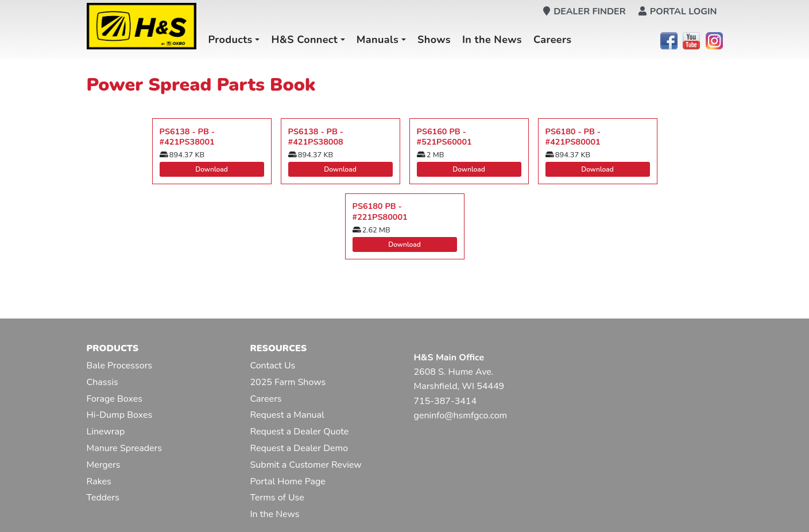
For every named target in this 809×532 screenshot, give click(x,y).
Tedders (103, 498)
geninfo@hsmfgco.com (461, 415)
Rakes (99, 481)
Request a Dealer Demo (299, 448)
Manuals (378, 40)
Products (230, 40)
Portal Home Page (288, 481)
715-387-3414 (446, 401)
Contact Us (273, 366)
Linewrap (106, 432)
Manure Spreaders (124, 448)
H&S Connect (304, 40)
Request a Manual (287, 415)
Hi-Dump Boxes (120, 415)
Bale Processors (119, 366)
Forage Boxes (115, 399)
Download (212, 169)
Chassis (102, 382)
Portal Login (678, 11)
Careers (553, 40)
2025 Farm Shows (288, 382)
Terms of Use (277, 498)
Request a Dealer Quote (300, 432)
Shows (434, 40)
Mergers (104, 465)
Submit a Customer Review (306, 465)
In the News (492, 40)
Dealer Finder (585, 11)
